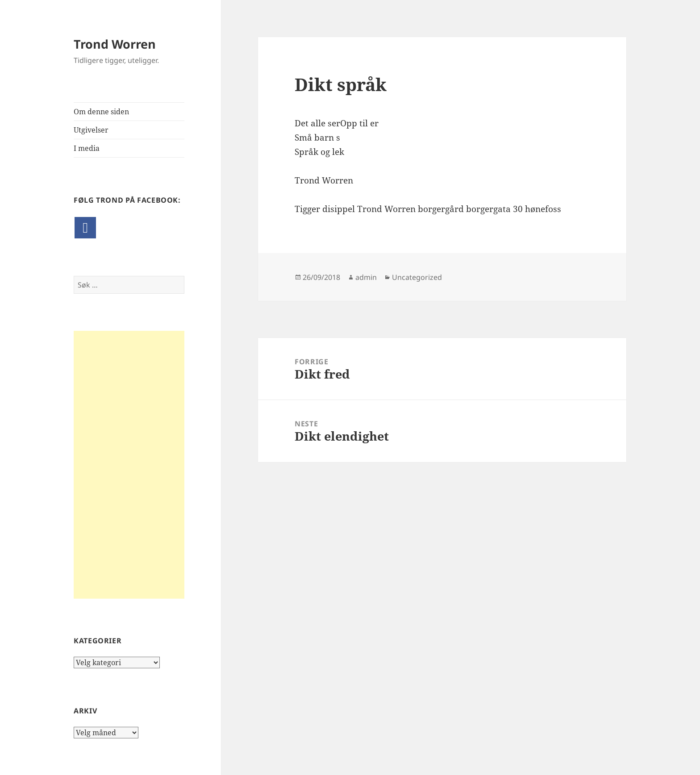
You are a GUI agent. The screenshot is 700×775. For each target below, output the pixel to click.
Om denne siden (101, 112)
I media (87, 148)
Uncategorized (417, 277)
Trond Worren (115, 44)
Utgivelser (91, 130)
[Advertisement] (129, 465)
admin (366, 277)
